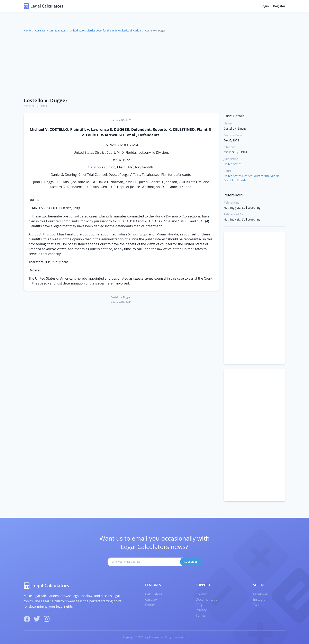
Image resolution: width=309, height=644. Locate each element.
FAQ (199, 605)
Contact (202, 594)
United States (57, 31)
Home (27, 31)
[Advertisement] (155, 63)
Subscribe (191, 562)
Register (279, 6)
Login (265, 6)
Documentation (208, 599)
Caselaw (40, 31)
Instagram (261, 599)
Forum (150, 605)
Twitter (258, 605)
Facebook (260, 594)
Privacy (201, 610)
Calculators (154, 594)
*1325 (91, 167)
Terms (201, 615)
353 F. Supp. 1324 (35, 106)
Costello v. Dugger (46, 100)
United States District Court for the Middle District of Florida (105, 31)
